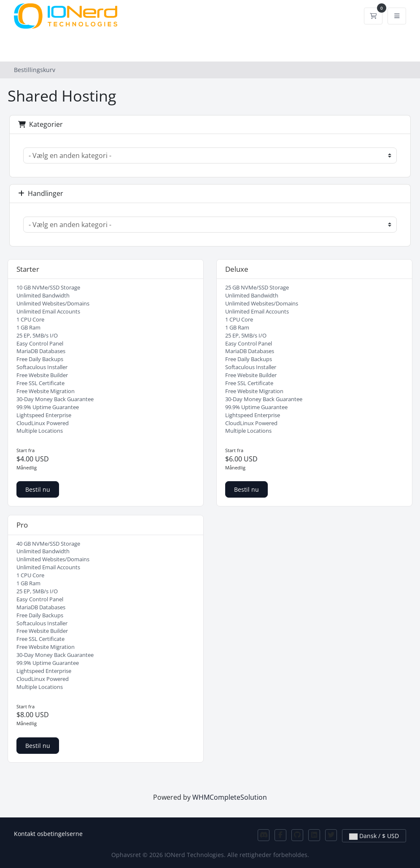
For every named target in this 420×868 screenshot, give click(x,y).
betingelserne (63, 834)
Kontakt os (29, 834)
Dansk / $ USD (374, 836)
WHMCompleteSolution (230, 797)
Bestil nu (38, 489)
